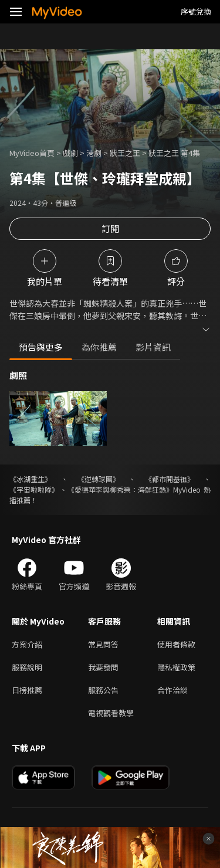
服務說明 (27, 667)
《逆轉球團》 (99, 479)
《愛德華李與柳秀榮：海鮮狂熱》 (120, 489)
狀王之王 (125, 153)
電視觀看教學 (111, 713)
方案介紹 (27, 644)
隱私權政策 (176, 667)
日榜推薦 (27, 690)
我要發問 (103, 667)
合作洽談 (172, 690)
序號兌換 (196, 11)
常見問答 (103, 644)
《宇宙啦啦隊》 (34, 489)
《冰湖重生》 (31, 479)
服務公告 (103, 690)
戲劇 (70, 153)
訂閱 (110, 228)
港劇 (94, 153)
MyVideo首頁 (32, 153)
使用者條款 (176, 644)
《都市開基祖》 (170, 479)
